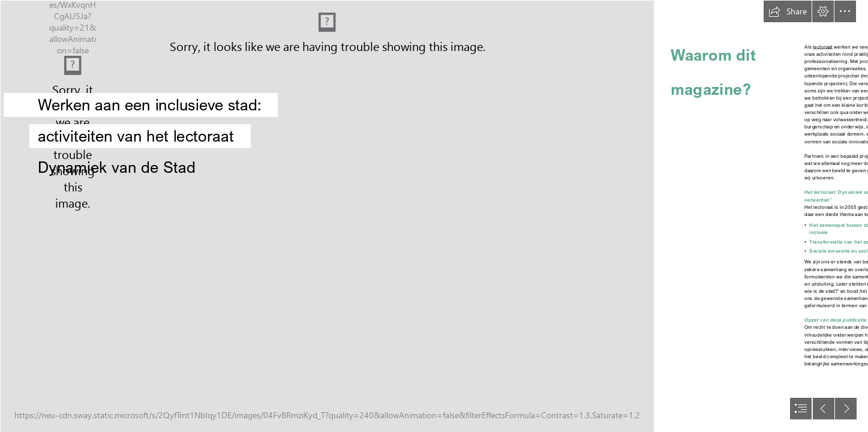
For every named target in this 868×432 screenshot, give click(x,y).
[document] (434, 216)
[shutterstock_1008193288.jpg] (327, 216)
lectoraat (823, 47)
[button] (788, 11)
